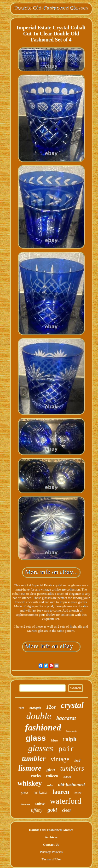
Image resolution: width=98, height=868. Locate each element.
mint (78, 793)
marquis (35, 708)
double (39, 716)
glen (51, 770)
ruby (50, 785)
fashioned (43, 727)
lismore (30, 768)
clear (67, 810)
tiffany (37, 810)
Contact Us (51, 845)
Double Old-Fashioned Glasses (51, 830)
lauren (61, 792)
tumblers (72, 768)
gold (52, 810)
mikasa (41, 792)
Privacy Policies (51, 852)
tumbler (34, 758)
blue (54, 740)
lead (77, 761)
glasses (41, 748)
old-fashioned (71, 785)
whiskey (30, 783)
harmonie (72, 731)
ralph (70, 739)
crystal (72, 705)
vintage (60, 759)
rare (21, 708)
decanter (26, 804)
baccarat (66, 718)
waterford (66, 801)
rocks (36, 776)
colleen (52, 776)
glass (36, 738)
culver (40, 804)
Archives (51, 837)
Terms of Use (51, 859)
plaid (25, 793)
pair (66, 749)
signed (67, 777)
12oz (51, 707)
